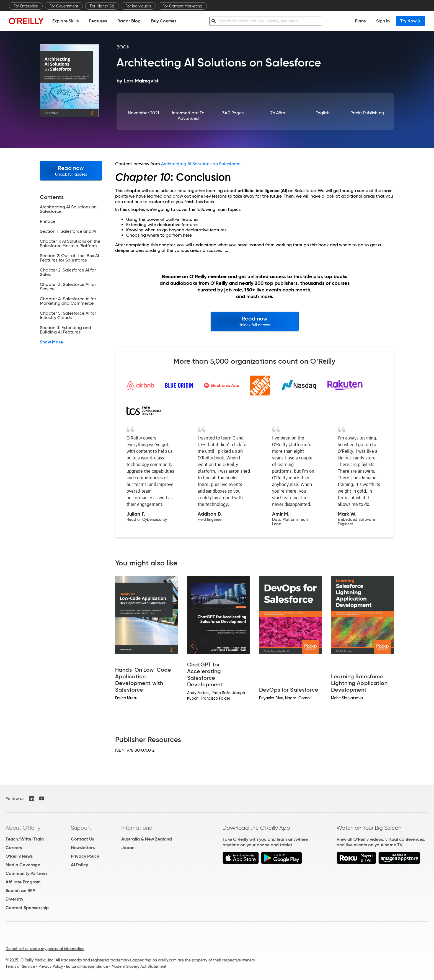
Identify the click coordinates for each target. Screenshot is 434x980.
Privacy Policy (85, 856)
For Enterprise (26, 6)
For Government (64, 6)
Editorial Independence (87, 966)
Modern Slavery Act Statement (139, 966)
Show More (51, 342)
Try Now (411, 21)
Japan (128, 848)
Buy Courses (164, 21)
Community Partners (26, 873)
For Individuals (138, 6)
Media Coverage (23, 865)
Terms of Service (20, 966)
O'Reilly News (19, 856)
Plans (360, 21)
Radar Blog (129, 21)
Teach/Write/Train (25, 839)
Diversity (14, 899)
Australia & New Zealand (147, 839)
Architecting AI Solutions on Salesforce (201, 164)
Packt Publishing (367, 113)
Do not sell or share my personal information (45, 949)
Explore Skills (65, 21)
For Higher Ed (102, 6)
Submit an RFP (20, 890)
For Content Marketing (182, 6)
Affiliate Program (23, 882)
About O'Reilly (23, 828)
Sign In (383, 21)
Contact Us (82, 839)
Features (98, 21)
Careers (14, 848)
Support (81, 828)
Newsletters (83, 848)
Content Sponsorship (27, 908)
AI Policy (79, 865)
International (137, 828)
